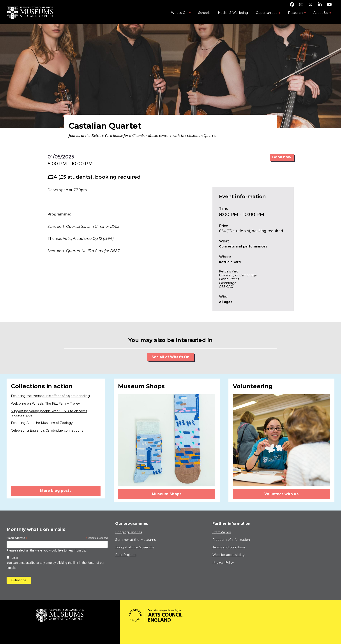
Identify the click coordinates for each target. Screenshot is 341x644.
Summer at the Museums (135, 540)
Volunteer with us (281, 494)
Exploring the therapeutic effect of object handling (50, 396)
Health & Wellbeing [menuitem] (233, 13)
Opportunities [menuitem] (266, 14)
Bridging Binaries (129, 532)
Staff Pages (222, 532)
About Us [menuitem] (320, 14)
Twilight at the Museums (135, 547)
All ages (226, 302)
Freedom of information (231, 540)
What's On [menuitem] (179, 14)
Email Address (17, 538)
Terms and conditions (229, 547)
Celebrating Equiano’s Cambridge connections (47, 431)
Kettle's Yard (230, 262)
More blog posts (56, 491)
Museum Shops (167, 494)
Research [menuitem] (295, 14)
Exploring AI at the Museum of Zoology (42, 423)
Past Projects (126, 555)
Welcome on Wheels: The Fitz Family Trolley (45, 404)
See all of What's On (170, 357)
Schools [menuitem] (204, 13)
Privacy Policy (223, 562)
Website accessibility (229, 555)
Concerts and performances (243, 246)
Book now (282, 157)
